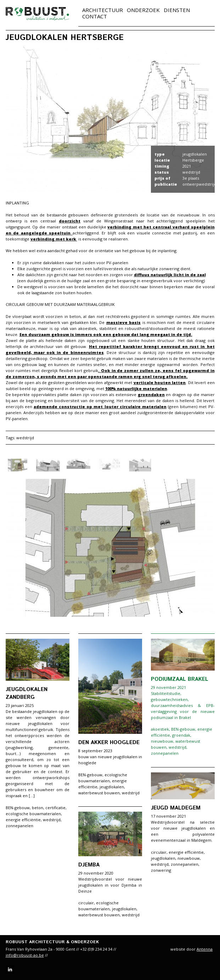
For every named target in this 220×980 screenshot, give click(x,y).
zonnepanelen (19, 826)
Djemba (89, 865)
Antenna (205, 949)
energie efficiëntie (23, 820)
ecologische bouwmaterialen (33, 814)
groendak (181, 735)
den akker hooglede (109, 743)
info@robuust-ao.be (25, 955)
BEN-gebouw (18, 808)
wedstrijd (25, 438)
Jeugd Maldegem (176, 808)
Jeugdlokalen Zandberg (27, 693)
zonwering (161, 870)
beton (38, 808)
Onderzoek (143, 10)
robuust (38, 14)
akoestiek (160, 729)
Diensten (177, 10)
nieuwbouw (162, 741)
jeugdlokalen (112, 787)
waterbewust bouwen (99, 793)
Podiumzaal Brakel (180, 679)
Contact (95, 16)
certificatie (55, 808)
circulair (159, 852)
